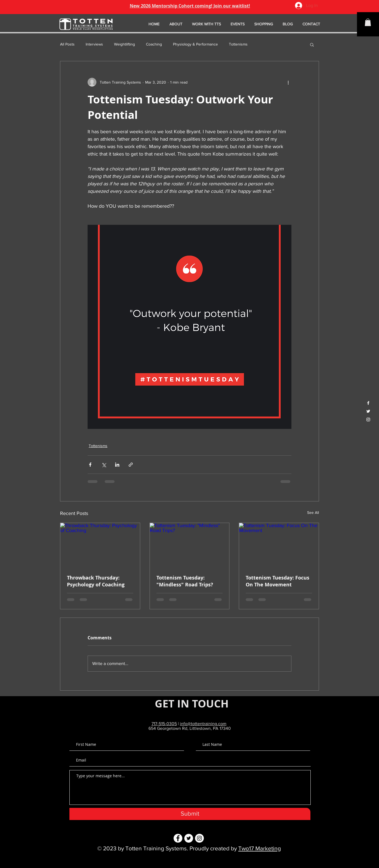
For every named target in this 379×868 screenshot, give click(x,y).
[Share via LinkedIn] (117, 465)
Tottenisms (238, 44)
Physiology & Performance (195, 44)
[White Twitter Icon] (368, 411)
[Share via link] (131, 465)
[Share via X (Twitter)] (104, 465)
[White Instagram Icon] (368, 420)
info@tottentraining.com (203, 724)
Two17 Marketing (260, 848)
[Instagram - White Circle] (199, 838)
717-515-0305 (164, 724)
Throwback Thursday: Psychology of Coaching (96, 581)
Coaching (154, 44)
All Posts (67, 44)
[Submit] (190, 814)
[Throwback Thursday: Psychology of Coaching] (100, 545)
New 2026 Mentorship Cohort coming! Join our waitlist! (190, 6)
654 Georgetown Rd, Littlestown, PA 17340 (190, 728)
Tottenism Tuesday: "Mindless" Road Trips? (185, 581)
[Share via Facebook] (90, 465)
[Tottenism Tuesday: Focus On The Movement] (279, 545)
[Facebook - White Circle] (178, 838)
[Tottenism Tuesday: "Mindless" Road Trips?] (190, 545)
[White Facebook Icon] (368, 403)
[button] (368, 22)
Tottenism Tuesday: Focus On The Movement (278, 581)
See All (313, 512)
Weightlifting (124, 44)
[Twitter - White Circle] (189, 838)
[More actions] (288, 82)
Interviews (94, 44)
